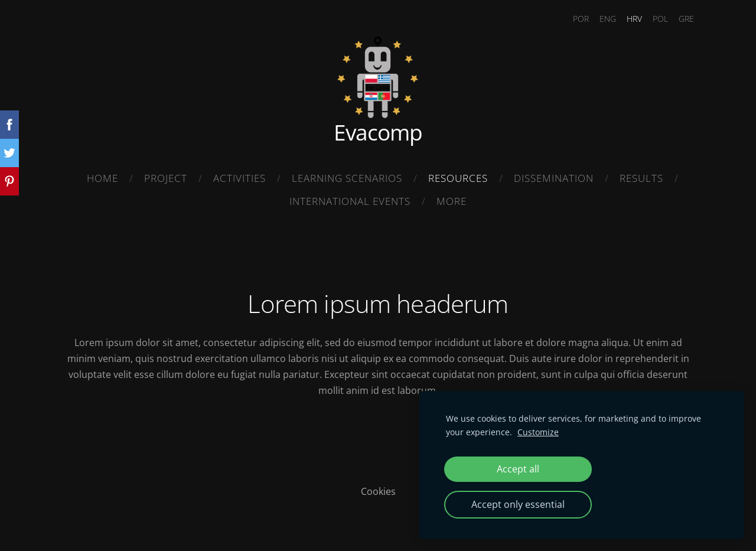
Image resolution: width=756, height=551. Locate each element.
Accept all (518, 469)
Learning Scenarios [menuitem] (347, 178)
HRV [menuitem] (627, 19)
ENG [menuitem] (601, 19)
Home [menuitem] (102, 178)
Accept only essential (518, 504)
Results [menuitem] (641, 178)
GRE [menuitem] (679, 19)
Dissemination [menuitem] (554, 178)
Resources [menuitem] (458, 178)
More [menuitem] (452, 201)
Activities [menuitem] (239, 178)
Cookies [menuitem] (378, 488)
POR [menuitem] (574, 19)
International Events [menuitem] (350, 201)
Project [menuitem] (166, 178)
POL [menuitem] (653, 19)
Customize (538, 432)
